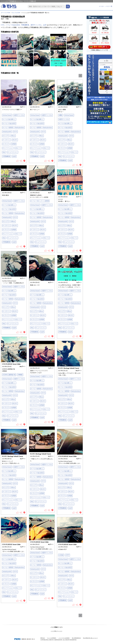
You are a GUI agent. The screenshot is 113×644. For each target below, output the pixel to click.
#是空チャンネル (19, 115)
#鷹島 (61, 115)
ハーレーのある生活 (13, 25)
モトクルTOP (16, 13)
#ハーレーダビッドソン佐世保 (40, 201)
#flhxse (13, 136)
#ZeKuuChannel (7, 115)
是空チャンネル (36, 25)
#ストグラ (6, 136)
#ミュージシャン (12, 152)
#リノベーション (8, 148)
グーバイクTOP (5, 13)
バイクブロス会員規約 (64, 638)
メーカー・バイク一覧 (106, 6)
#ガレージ (18, 148)
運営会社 (43, 638)
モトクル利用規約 (52, 638)
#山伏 (14, 156)
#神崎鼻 (20, 375)
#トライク (6, 144)
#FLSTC (15, 140)
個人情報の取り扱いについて (90, 638)
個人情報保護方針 (76, 638)
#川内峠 (61, 555)
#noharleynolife (7, 132)
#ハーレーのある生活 (9, 123)
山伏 (45, 25)
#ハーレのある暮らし (9, 119)
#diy (4, 152)
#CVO (15, 132)
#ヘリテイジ (6, 140)
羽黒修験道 (25, 25)
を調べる (99, 47)
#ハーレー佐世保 (8, 128)
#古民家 (13, 144)
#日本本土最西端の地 (9, 375)
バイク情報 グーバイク (56, 631)
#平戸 (68, 555)
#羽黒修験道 (6, 156)
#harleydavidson (20, 128)
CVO (3, 25)
